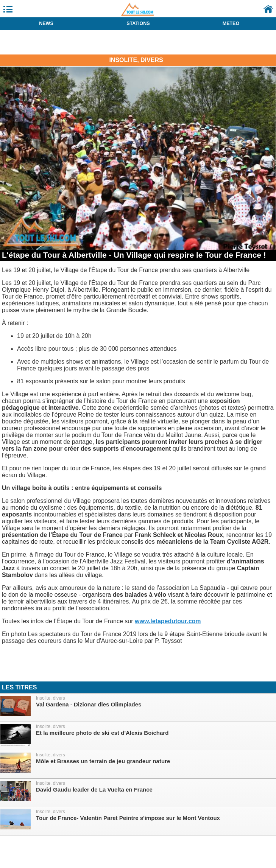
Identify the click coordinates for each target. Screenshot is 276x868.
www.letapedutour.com (168, 621)
